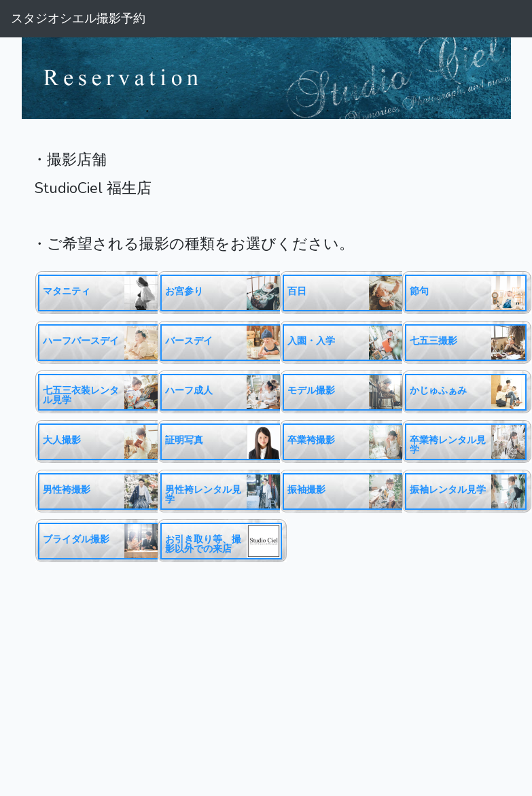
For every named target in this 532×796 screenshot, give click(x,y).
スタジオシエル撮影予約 (78, 18)
